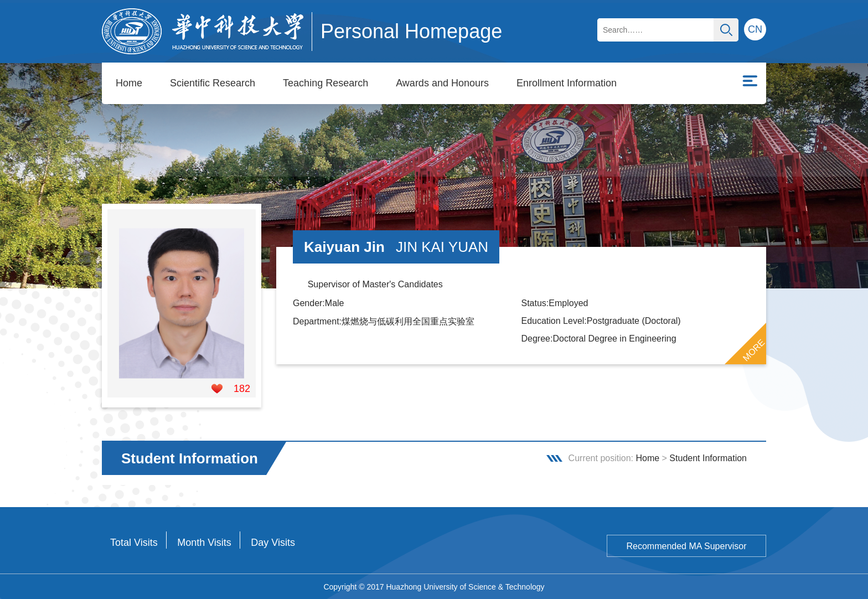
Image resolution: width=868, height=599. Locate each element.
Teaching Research (325, 83)
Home (129, 83)
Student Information (708, 458)
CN (755, 29)
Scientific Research (213, 83)
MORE (754, 350)
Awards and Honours (442, 83)
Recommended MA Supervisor (687, 546)
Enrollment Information (567, 83)
